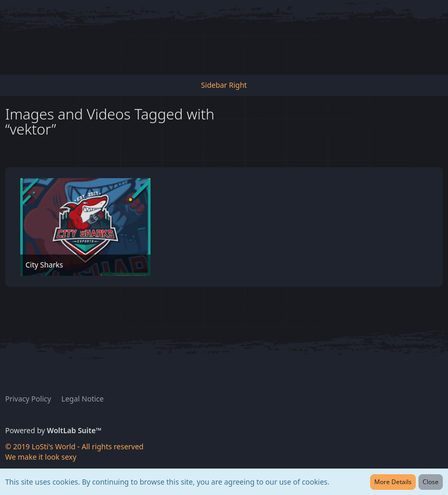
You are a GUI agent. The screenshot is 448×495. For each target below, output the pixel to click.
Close (431, 482)
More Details (393, 482)
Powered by (53, 430)
